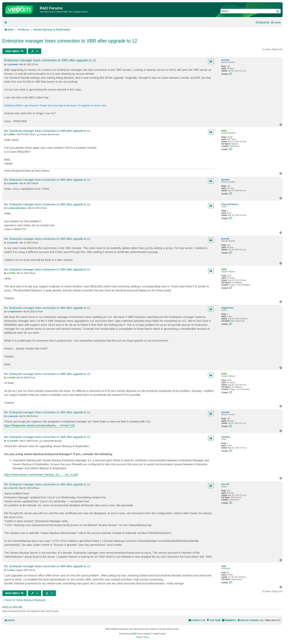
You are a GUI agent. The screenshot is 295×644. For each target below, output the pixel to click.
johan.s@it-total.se (230, 204)
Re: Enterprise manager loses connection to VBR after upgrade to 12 (47, 131)
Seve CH (225, 484)
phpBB (133, 634)
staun (224, 566)
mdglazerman (227, 308)
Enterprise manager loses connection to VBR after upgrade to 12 (70, 41)
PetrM (224, 269)
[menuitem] (276, 23)
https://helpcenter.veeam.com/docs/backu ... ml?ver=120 (40, 425)
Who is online (12, 607)
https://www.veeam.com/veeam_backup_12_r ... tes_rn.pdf (41, 475)
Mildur (224, 131)
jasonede (225, 60)
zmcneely (225, 437)
